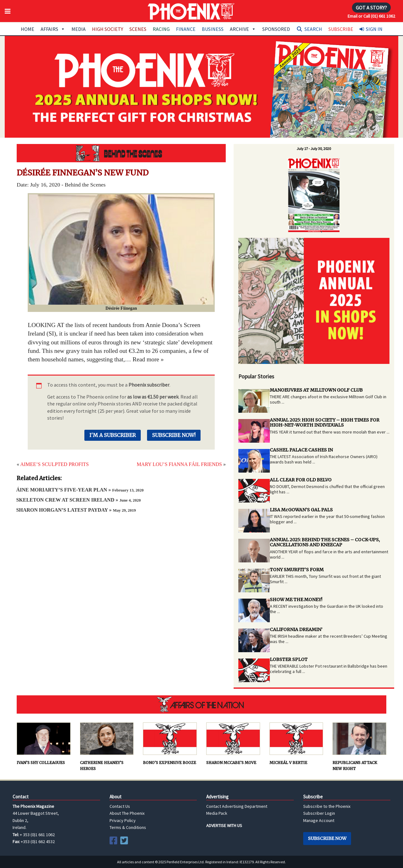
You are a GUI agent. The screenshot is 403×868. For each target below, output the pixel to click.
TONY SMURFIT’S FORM (297, 570)
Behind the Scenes (121, 153)
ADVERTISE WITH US (224, 825)
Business (213, 29)
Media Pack (217, 813)
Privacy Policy (123, 820)
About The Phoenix (127, 813)
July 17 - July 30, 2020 (314, 149)
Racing (161, 29)
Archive (243, 29)
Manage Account (319, 820)
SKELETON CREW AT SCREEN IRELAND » (78, 500)
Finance (186, 29)
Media (79, 29)
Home (28, 29)
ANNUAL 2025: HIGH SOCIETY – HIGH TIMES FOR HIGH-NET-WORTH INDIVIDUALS (325, 423)
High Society (108, 29)
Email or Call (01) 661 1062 (371, 16)
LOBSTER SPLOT (289, 659)
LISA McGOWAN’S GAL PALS (301, 510)
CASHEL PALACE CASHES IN (301, 450)
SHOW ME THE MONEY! (296, 600)
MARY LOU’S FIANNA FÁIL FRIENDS (179, 464)
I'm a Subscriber (113, 435)
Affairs (53, 29)
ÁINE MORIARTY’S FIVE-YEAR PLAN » (80, 490)
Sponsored (276, 29)
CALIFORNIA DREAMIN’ (296, 629)
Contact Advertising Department (237, 806)
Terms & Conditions (128, 827)
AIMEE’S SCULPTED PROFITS (54, 464)
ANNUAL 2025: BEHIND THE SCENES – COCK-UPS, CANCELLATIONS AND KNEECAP (325, 542)
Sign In (374, 29)
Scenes (138, 29)
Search (313, 29)
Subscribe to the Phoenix (327, 806)
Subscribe (341, 29)
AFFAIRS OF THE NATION (201, 704)
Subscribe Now (327, 838)
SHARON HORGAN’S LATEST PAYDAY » (76, 510)
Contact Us (120, 806)
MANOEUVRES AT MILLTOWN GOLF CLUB (316, 390)
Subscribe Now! (174, 435)
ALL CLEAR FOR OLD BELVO (301, 480)
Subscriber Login (319, 813)
